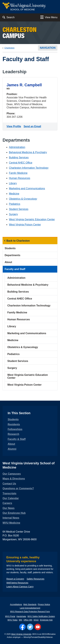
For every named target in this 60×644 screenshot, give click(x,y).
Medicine (14, 194)
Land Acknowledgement (30, 608)
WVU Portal (10, 616)
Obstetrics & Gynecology (23, 199)
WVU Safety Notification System (41, 616)
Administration (17, 147)
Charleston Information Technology (29, 168)
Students (10, 248)
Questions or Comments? (18, 488)
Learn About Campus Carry (20, 587)
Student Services (19, 209)
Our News (9, 508)
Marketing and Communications (27, 188)
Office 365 (28, 620)
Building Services (19, 157)
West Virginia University (21, 634)
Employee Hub (46, 620)
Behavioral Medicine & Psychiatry (28, 152)
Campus (20, 33)
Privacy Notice (44, 604)
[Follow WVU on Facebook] (22, 627)
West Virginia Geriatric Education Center (32, 219)
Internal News (11, 518)
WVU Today (13, 620)
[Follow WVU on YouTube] (38, 627)
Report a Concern (15, 579)
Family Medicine (18, 173)
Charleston (10, 48)
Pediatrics (15, 204)
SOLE (36, 620)
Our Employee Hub (14, 513)
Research (13, 434)
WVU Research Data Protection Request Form (30, 612)
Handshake (21, 616)
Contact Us (9, 484)
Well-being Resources (17, 583)
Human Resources (20, 178)
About (8, 262)
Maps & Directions (14, 479)
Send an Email (33, 126)
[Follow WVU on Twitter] (30, 627)
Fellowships (15, 429)
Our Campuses (12, 474)
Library (13, 183)
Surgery (13, 214)
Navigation (48, 48)
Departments (12, 255)
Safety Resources (36, 579)
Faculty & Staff (17, 439)
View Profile (14, 126)
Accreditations (16, 604)
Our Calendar (11, 498)
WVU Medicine (11, 523)
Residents (14, 424)
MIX (21, 620)
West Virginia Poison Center (25, 225)
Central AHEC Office (21, 163)
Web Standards (30, 604)
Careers (7, 503)
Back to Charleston (18, 241)
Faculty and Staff (15, 269)
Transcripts (9, 493)
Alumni (12, 449)
